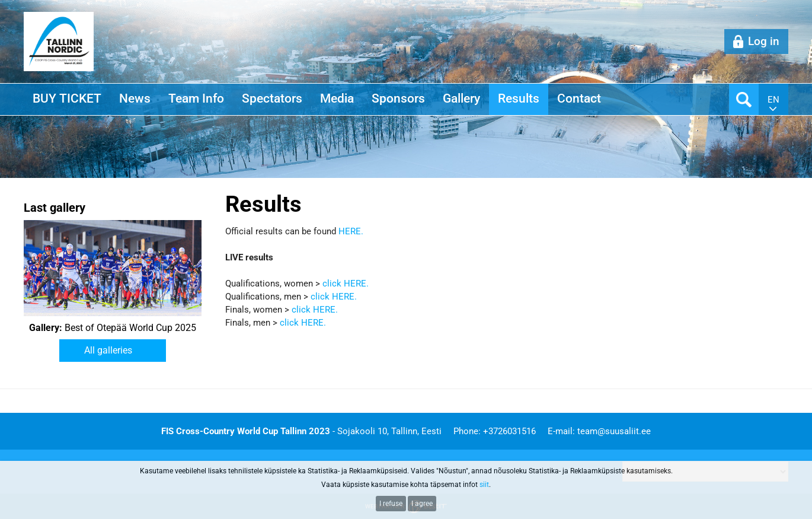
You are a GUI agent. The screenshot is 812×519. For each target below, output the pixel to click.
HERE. (351, 231)
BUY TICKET (67, 98)
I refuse (391, 504)
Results (519, 98)
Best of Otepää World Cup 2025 (113, 328)
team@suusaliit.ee (614, 431)
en (773, 100)
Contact (579, 98)
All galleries (108, 350)
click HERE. (347, 284)
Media (337, 98)
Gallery (461, 98)
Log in (764, 41)
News (135, 98)
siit (484, 485)
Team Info (196, 98)
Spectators (272, 98)
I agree (422, 504)
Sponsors (398, 98)
